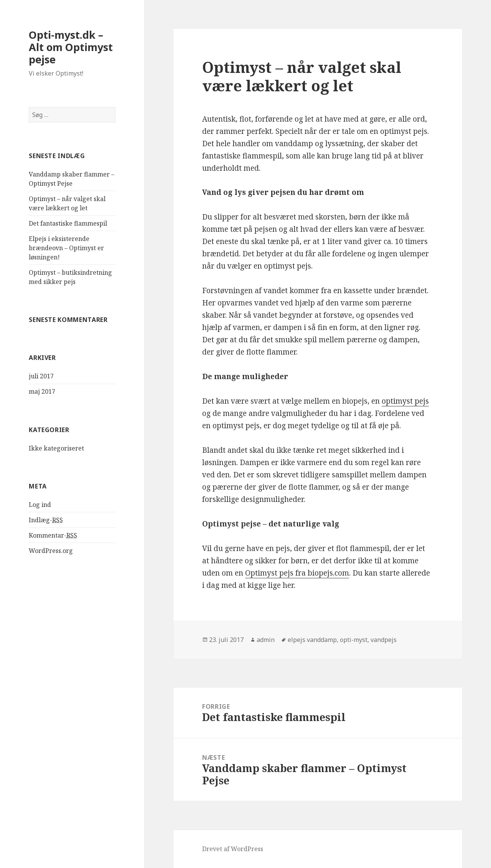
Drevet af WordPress (233, 849)
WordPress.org (51, 551)
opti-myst (354, 640)
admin (266, 640)
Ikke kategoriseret (56, 448)
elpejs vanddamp (312, 640)
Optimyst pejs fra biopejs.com (297, 573)
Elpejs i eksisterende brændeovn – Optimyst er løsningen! (66, 248)
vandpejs (384, 640)
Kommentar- (53, 535)
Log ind (40, 505)
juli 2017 (41, 376)
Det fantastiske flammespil (68, 223)
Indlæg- (46, 520)
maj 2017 (42, 391)
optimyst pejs (405, 401)
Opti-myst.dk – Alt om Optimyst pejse (71, 47)
